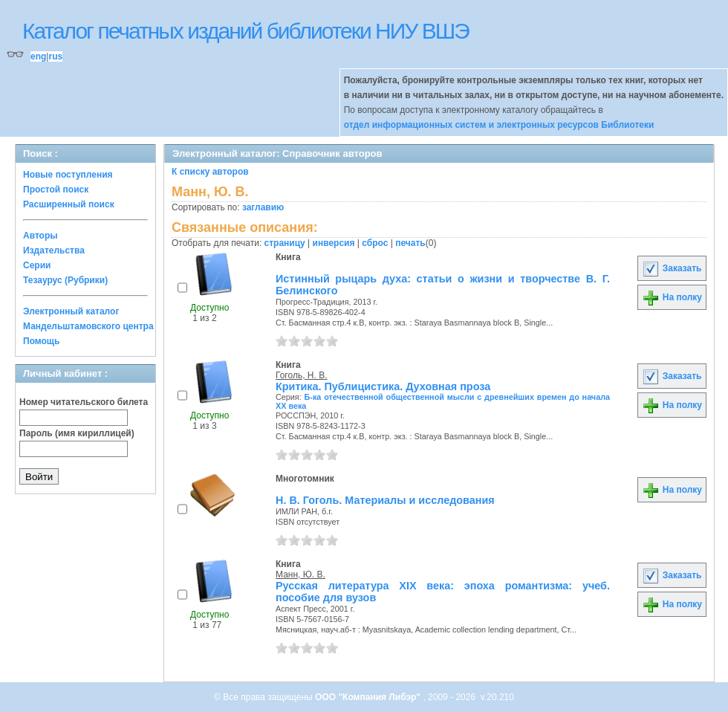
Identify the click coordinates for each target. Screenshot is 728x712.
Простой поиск (56, 190)
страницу (285, 243)
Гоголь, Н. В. (302, 375)
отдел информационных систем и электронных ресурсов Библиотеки (499, 125)
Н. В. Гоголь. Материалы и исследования (385, 500)
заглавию (263, 207)
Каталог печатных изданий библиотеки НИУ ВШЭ (246, 31)
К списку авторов (210, 172)
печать (410, 243)
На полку (672, 297)
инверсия (334, 243)
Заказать (672, 268)
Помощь (41, 341)
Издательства (54, 250)
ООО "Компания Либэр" (369, 697)
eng (38, 56)
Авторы (40, 236)
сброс (375, 243)
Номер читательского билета (84, 402)
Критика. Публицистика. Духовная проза (383, 386)
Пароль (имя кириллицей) (77, 433)
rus (55, 56)
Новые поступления (68, 175)
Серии (37, 265)
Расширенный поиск (69, 204)
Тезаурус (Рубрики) (65, 280)
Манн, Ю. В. (300, 575)
